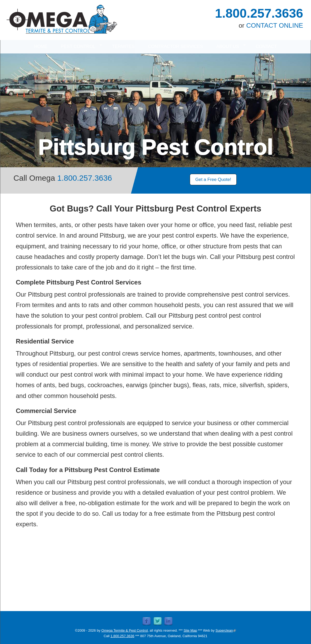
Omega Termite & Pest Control (125, 630)
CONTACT (266, 46)
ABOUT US (228, 46)
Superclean (226, 630)
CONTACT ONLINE (275, 25)
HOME (41, 46)
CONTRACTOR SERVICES (175, 46)
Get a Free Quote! (213, 180)
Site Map (190, 630)
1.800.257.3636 (259, 13)
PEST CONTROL (78, 46)
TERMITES (123, 46)
